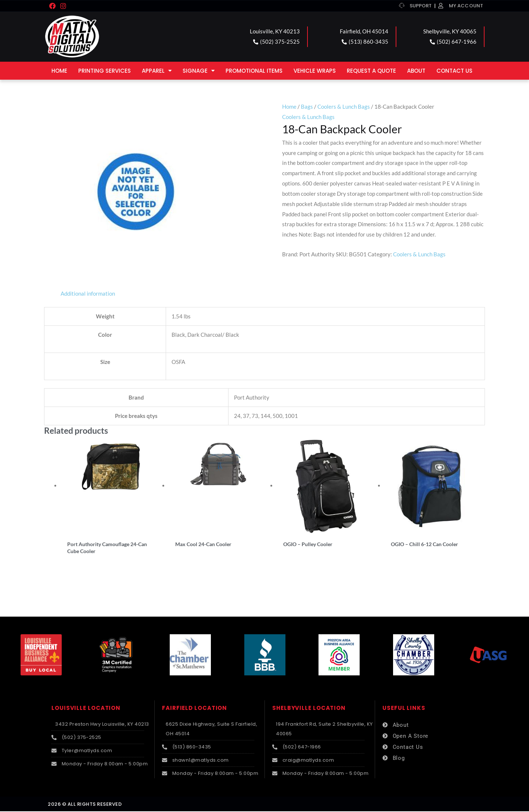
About (416, 71)
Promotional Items (254, 71)
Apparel (157, 71)
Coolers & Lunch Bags (344, 107)
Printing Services (105, 71)
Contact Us (454, 71)
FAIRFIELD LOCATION (195, 709)
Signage (199, 71)
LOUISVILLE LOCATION (86, 709)
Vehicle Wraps (315, 71)
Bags (307, 107)
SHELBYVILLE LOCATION (309, 709)
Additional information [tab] (88, 293)
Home (59, 71)
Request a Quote (371, 71)
